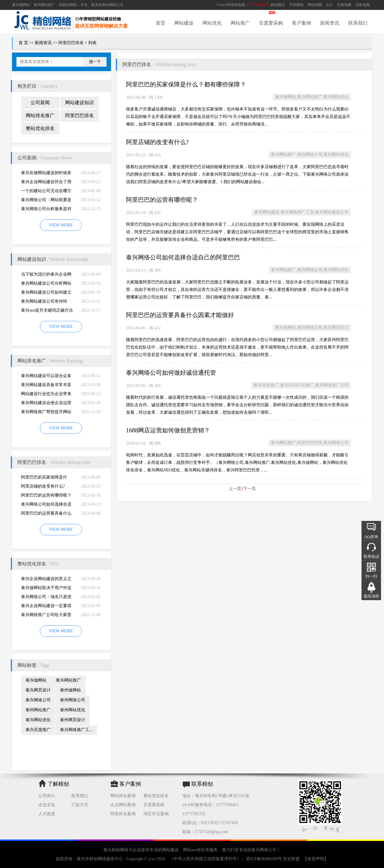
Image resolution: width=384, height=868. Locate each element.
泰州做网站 (70, 690)
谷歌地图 (363, 5)
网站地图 (315, 5)
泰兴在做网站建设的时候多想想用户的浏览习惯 (46, 174)
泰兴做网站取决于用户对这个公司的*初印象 (46, 589)
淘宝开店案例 (156, 814)
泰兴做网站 (21, 5)
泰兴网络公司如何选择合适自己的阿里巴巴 (46, 505)
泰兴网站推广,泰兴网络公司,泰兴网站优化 (310, 154)
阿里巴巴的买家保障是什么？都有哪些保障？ (44, 478)
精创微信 (278, 5)
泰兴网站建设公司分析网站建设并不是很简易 (46, 284)
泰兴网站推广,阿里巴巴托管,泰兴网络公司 (310, 443)
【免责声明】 (316, 859)
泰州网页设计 (73, 720)
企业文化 (47, 805)
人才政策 (47, 814)
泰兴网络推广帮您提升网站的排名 (46, 413)
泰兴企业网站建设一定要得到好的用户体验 (46, 607)
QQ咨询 (371, 537)
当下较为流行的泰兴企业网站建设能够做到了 (46, 275)
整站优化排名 (40, 128)
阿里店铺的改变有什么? (43, 486)
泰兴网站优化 (38, 720)
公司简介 (47, 796)
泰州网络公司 (73, 700)
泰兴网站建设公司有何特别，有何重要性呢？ (44, 302)
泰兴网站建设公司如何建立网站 (46, 293)
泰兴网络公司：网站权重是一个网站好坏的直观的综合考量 (46, 201)
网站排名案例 (123, 796)
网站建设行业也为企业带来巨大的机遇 (46, 395)
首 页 (23, 43)
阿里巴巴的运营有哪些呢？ (46, 495)
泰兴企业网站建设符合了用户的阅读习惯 (46, 183)
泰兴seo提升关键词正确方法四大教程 (47, 312)
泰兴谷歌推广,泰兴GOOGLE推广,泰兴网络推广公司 (301, 385)
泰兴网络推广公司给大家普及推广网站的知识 (46, 616)
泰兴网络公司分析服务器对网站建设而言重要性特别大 (46, 210)
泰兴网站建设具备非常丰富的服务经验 (46, 386)
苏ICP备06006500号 (264, 859)
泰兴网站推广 (68, 680)
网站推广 (240, 23)
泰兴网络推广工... (76, 730)
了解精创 (58, 784)
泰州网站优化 (73, 710)
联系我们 (358, 23)
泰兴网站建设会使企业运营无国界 (46, 404)
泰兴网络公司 (113, 5)
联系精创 (202, 784)
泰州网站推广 (38, 710)
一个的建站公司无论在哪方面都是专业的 (46, 192)
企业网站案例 (123, 805)
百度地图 (344, 5)
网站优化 (212, 23)
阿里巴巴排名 (71, 43)
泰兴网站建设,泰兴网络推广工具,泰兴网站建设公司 (301, 212)
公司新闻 (40, 103)
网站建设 (184, 23)
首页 (160, 23)
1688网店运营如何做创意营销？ (168, 430)
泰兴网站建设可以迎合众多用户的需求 (46, 377)
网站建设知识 (79, 103)
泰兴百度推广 (38, 730)
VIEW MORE (61, 225)
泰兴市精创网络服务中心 (100, 859)
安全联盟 (291, 859)
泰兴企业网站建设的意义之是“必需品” (46, 580)
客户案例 (301, 23)
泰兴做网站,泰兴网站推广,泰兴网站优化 (312, 97)
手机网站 (296, 5)
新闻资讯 (330, 23)
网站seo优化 (194, 850)
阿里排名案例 (123, 814)
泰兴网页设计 (38, 690)
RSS (330, 5)
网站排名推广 (40, 115)
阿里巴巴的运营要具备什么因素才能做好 (46, 514)
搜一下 (95, 62)
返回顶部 (371, 596)
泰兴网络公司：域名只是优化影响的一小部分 (46, 598)
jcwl (152, 859)
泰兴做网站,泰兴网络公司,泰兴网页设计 (312, 327)
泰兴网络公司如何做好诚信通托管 (171, 373)
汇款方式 (80, 805)
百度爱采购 (271, 23)
